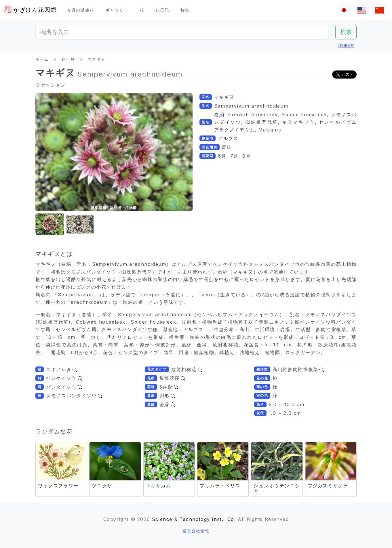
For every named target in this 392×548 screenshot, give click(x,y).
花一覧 (68, 59)
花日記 (162, 10)
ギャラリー (117, 10)
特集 (185, 10)
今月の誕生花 (81, 10)
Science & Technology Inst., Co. (194, 519)
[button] (50, 225)
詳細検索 (346, 45)
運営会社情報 (196, 531)
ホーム (42, 59)
